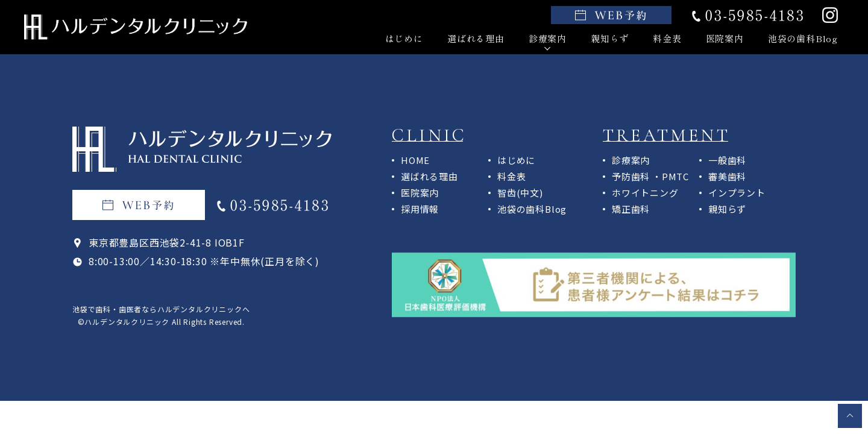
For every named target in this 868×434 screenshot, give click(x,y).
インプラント (737, 193)
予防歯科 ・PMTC (650, 176)
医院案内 (725, 38)
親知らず (610, 38)
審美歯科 (727, 176)
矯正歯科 (631, 209)
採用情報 (420, 209)
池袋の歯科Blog (803, 38)
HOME (415, 160)
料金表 (667, 38)
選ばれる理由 (476, 38)
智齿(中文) (520, 193)
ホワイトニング (645, 193)
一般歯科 (727, 160)
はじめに (404, 38)
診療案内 (548, 38)
